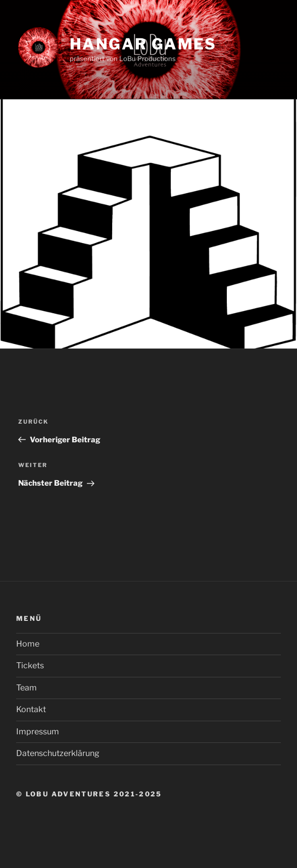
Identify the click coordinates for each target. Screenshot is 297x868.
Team (27, 688)
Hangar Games (143, 44)
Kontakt (31, 709)
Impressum (38, 732)
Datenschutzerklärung (58, 753)
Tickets (30, 666)
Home (28, 644)
